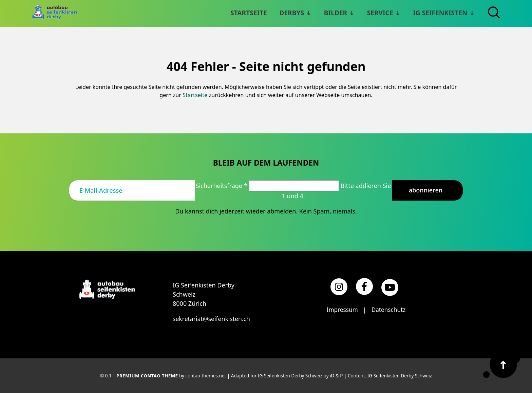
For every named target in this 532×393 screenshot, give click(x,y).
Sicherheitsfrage (222, 185)
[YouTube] (390, 287)
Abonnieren (426, 190)
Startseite (195, 95)
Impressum (341, 309)
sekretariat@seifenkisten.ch (212, 318)
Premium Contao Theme (147, 375)
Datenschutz (389, 309)
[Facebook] (364, 286)
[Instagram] (339, 286)
